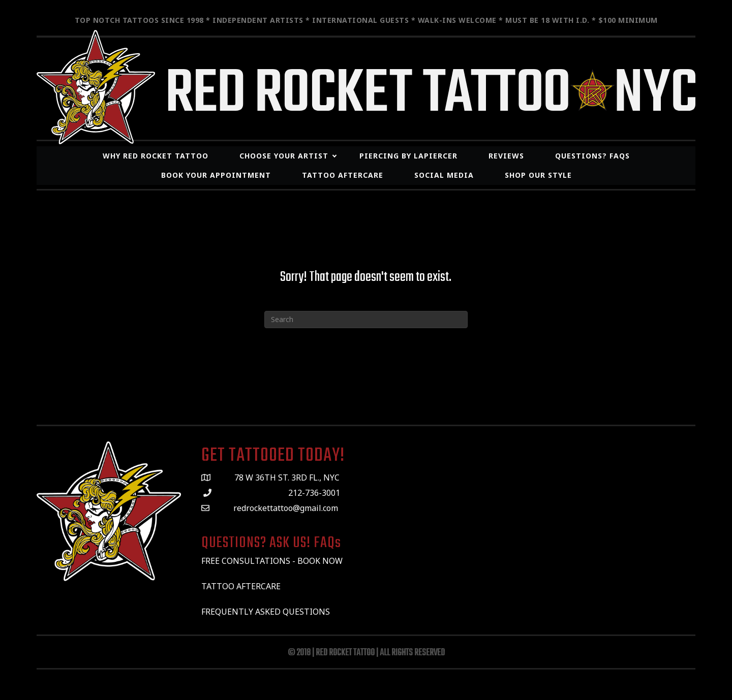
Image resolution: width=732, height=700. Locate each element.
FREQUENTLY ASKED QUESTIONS (266, 612)
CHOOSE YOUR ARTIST (284, 156)
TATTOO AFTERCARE (242, 586)
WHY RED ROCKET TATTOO (156, 156)
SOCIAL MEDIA (444, 175)
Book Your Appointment (216, 175)
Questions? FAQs (592, 156)
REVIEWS (506, 156)
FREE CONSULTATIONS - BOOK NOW (272, 561)
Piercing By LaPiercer (408, 156)
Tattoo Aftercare (343, 175)
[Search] (366, 320)
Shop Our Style (538, 175)
